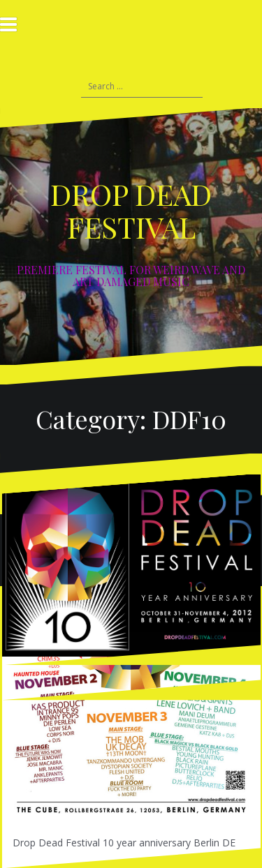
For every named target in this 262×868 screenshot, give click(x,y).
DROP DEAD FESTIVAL (131, 210)
